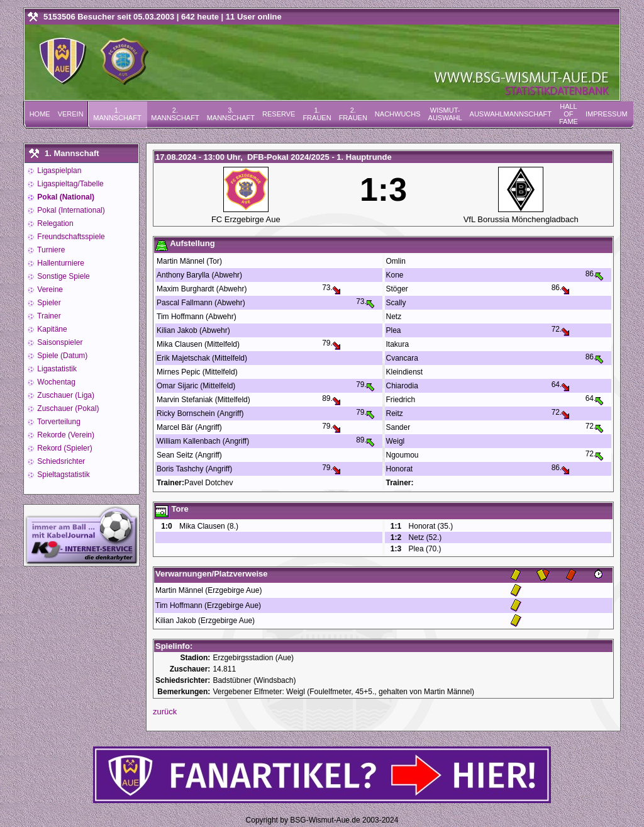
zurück (165, 712)
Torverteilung (58, 422)
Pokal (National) (65, 197)
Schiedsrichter (60, 461)
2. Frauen (353, 114)
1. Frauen (317, 114)
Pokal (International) (70, 210)
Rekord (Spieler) (64, 448)
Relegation (54, 223)
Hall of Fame (569, 114)
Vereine (49, 290)
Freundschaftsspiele (70, 237)
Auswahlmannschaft (511, 114)
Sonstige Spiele (63, 276)
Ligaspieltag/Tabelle (69, 184)
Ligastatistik (56, 369)
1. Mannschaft (117, 114)
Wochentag (55, 382)
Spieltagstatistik (63, 475)
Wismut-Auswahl (445, 114)
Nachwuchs (398, 114)
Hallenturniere (60, 263)
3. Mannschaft (231, 114)
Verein (71, 114)
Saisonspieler (59, 342)
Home (40, 114)
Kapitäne (51, 329)
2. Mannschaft (175, 114)
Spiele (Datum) (61, 356)
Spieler (48, 303)
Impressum (607, 114)
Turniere (50, 250)
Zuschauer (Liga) (65, 395)
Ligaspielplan (58, 171)
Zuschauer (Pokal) (67, 408)
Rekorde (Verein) (65, 435)
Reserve (279, 114)
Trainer (48, 316)
